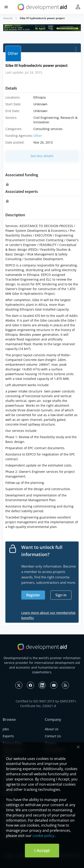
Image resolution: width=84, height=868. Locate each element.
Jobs (6, 729)
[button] (6, 7)
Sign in (61, 595)
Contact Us (53, 736)
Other (38, 136)
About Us (52, 729)
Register (33, 595)
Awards (8, 18)
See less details (42, 156)
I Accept (42, 850)
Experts (8, 736)
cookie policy (43, 836)
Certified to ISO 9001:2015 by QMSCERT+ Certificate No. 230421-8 (46, 703)
